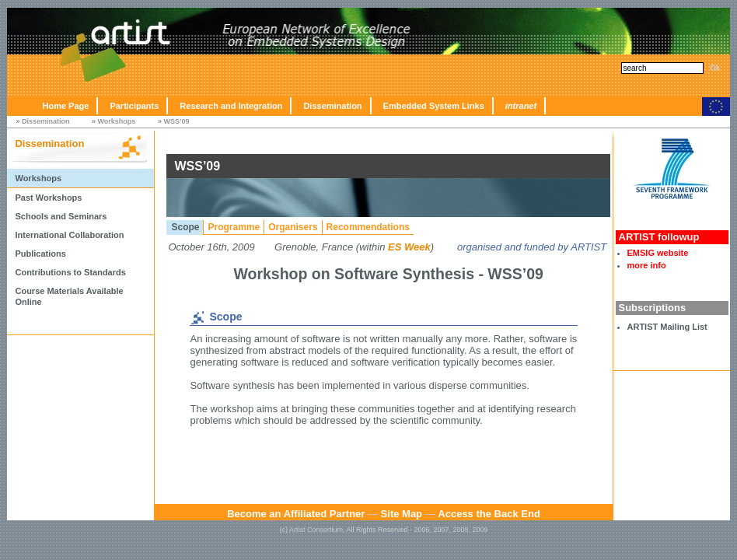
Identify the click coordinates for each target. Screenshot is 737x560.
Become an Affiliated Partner (296, 514)
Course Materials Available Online (69, 296)
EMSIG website (658, 253)
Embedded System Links (434, 106)
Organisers (293, 227)
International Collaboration (69, 235)
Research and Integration (231, 106)
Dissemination (332, 106)
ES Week (409, 247)
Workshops (117, 121)
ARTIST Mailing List (667, 327)
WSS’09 (176, 121)
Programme (234, 227)
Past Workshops (48, 198)
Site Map (402, 514)
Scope (185, 227)
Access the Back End (489, 514)
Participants (134, 106)
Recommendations (368, 227)
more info (647, 265)
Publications (40, 254)
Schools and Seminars (61, 216)
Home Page (65, 106)
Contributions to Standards (70, 272)
